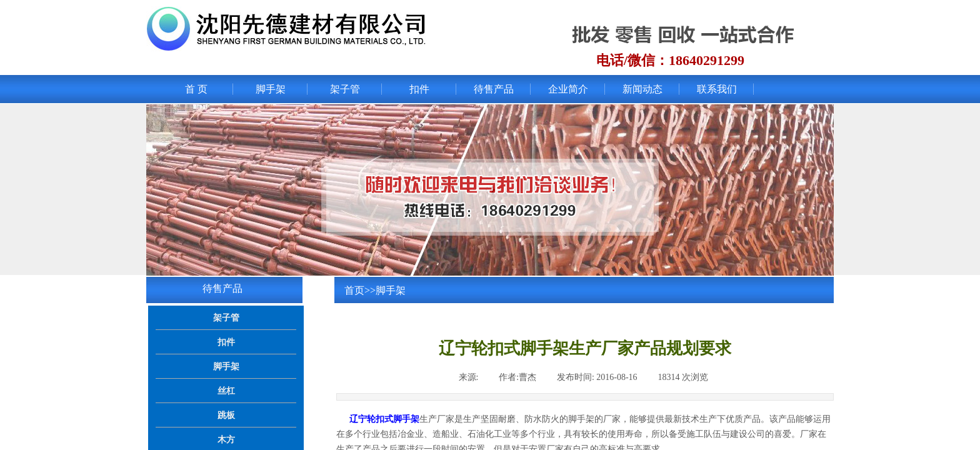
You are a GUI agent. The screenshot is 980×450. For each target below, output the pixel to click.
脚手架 (271, 89)
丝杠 (226, 391)
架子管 (345, 89)
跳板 (226, 415)
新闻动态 (642, 89)
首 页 (196, 89)
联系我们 (717, 89)
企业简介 (568, 89)
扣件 (419, 89)
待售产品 (494, 89)
